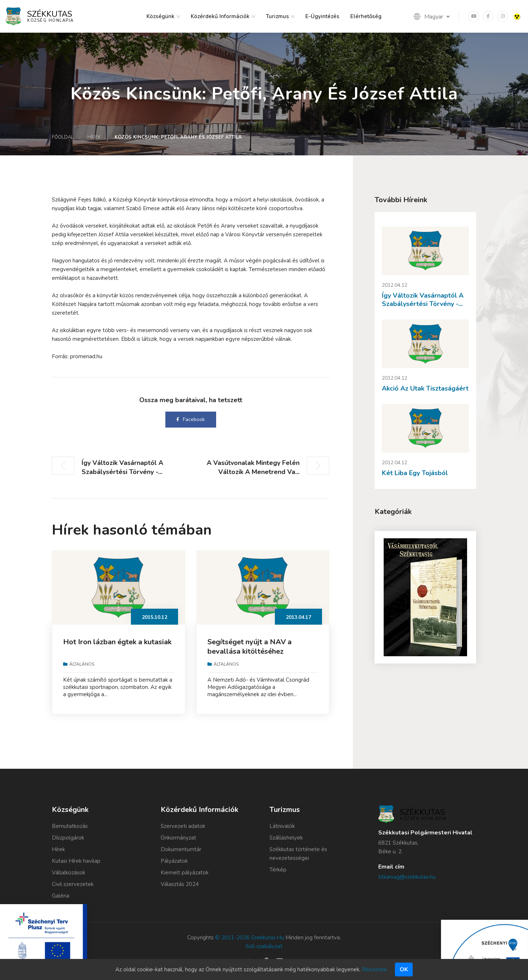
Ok (404, 969)
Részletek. (375, 969)
